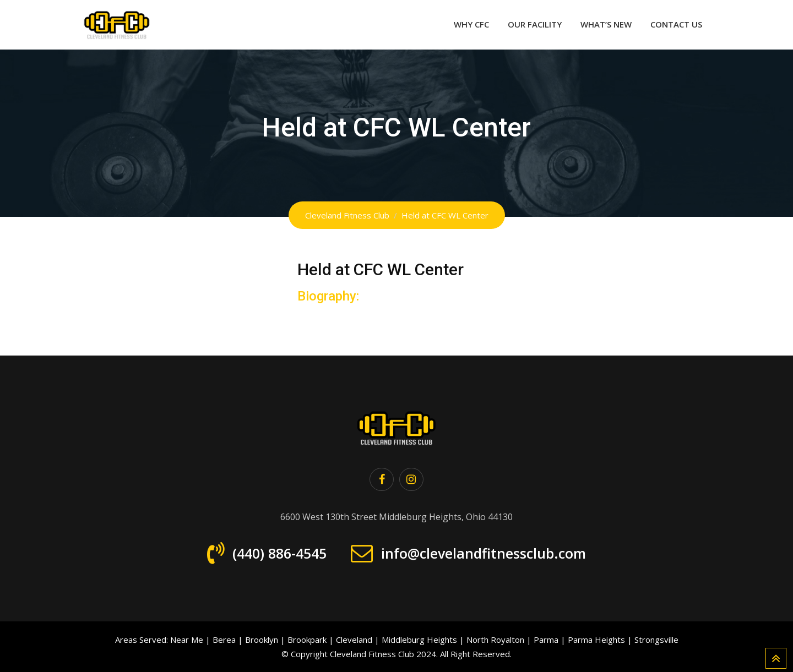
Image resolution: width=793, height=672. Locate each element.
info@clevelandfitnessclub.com (484, 553)
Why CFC (471, 24)
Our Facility (535, 24)
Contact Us (676, 24)
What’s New (606, 24)
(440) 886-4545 (279, 553)
